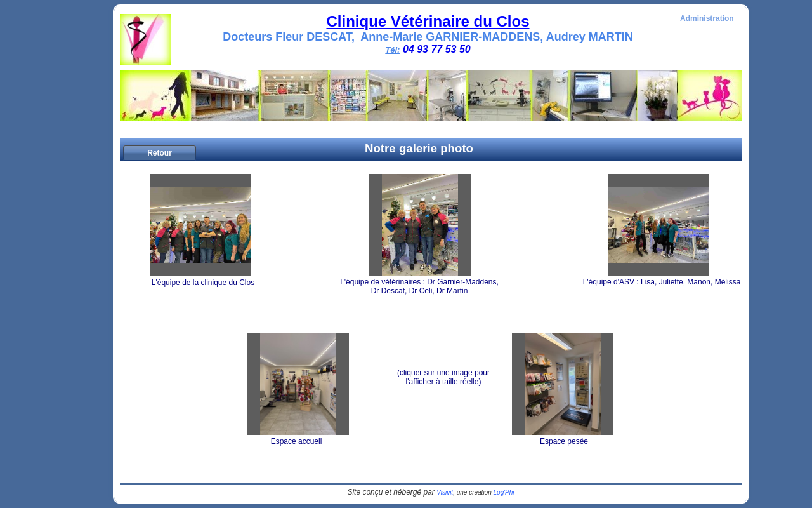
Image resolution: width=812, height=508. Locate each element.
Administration (707, 18)
